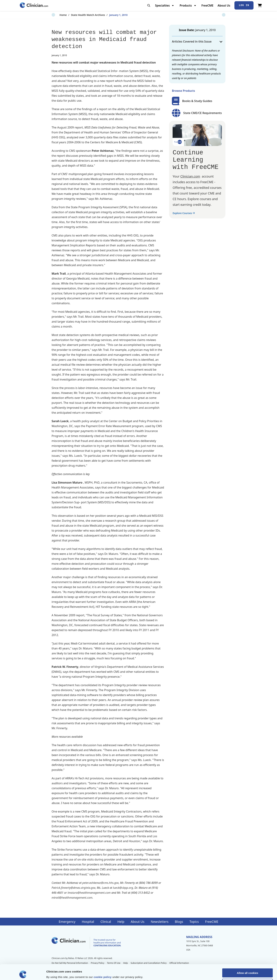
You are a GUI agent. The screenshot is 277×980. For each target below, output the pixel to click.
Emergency (67, 922)
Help (121, 922)
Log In (244, 5)
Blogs (179, 922)
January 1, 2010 (111, 15)
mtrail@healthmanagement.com (72, 898)
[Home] (34, 5)
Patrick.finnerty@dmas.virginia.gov (73, 888)
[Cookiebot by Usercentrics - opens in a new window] (23, 973)
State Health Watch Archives (80, 15)
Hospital (88, 922)
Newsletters (160, 922)
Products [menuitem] (186, 5)
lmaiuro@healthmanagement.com (89, 893)
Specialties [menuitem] (162, 5)
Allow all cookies (248, 957)
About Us (224, 5)
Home (55, 15)
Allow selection (247, 968)
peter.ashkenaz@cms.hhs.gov (101, 883)
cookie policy (103, 962)
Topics (194, 922)
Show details (185, 973)
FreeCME (207, 5)
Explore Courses (184, 213)
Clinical (106, 922)
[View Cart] (260, 5)
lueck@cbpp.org (123, 888)
